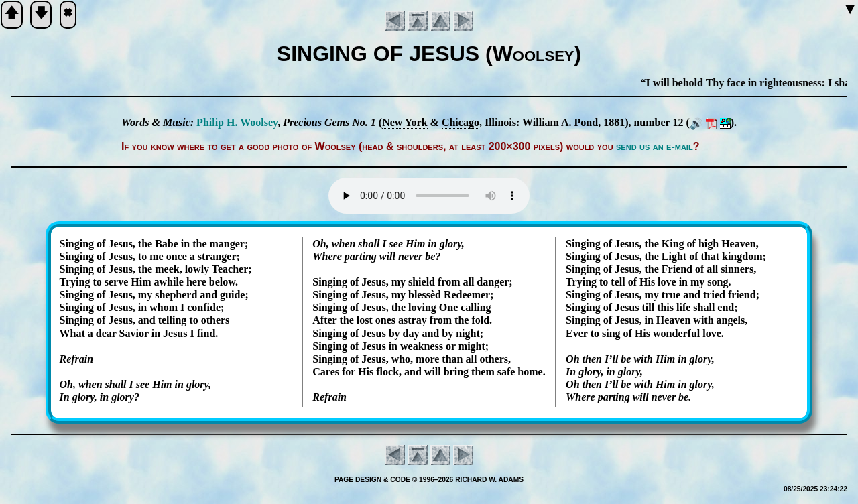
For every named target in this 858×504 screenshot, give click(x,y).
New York (405, 122)
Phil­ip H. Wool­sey (237, 122)
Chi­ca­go (461, 122)
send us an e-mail (655, 146)
